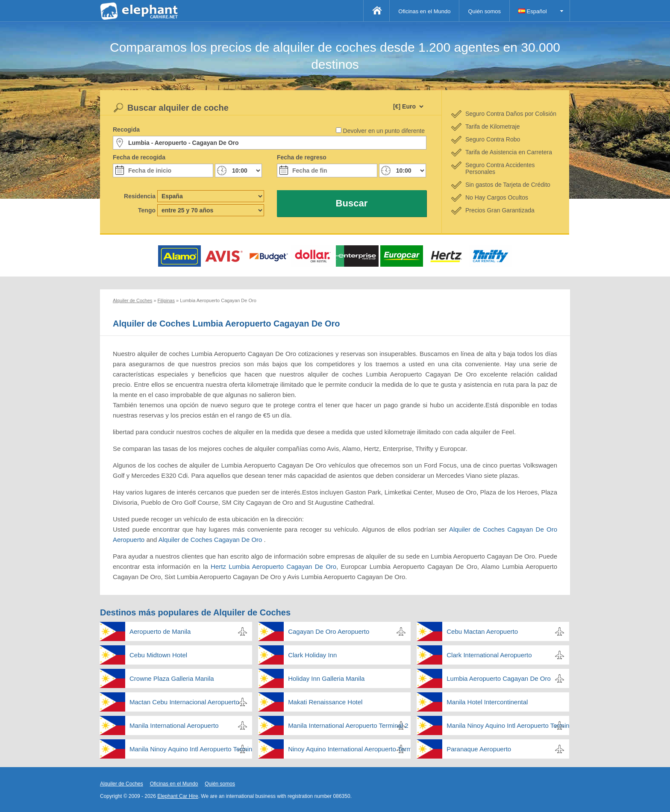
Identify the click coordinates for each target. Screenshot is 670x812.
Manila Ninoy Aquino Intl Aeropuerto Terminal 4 (191, 749)
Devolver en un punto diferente (384, 131)
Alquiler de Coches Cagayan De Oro (211, 540)
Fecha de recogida (139, 157)
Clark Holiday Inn (312, 655)
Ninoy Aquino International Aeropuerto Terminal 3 (349, 749)
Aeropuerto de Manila (160, 631)
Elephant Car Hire (178, 796)
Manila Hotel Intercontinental (487, 702)
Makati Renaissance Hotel (325, 702)
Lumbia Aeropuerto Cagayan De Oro (498, 678)
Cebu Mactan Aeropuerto (482, 631)
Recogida (126, 129)
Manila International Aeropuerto (174, 725)
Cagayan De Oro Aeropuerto (329, 631)
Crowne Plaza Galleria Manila (172, 678)
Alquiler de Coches (122, 784)
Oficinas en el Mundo (424, 11)
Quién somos (484, 11)
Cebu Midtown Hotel (158, 655)
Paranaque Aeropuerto (479, 749)
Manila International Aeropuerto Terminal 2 (348, 725)
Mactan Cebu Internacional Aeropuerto (184, 702)
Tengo (147, 210)
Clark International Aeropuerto (489, 655)
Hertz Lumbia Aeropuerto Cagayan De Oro (273, 566)
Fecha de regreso (302, 157)
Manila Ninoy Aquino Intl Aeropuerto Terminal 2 (508, 725)
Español (533, 11)
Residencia (140, 196)
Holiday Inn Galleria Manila (326, 678)
